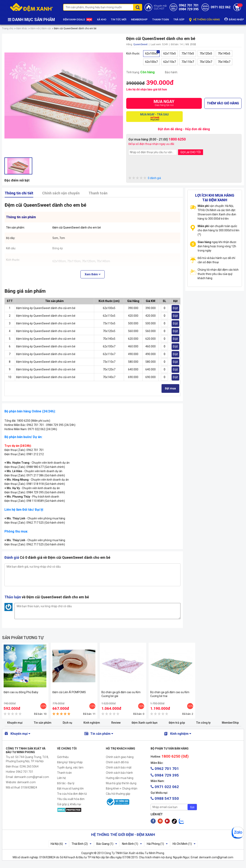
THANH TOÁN (161, 19)
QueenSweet (140, 44)
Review (116, 723)
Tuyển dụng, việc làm (70, 767)
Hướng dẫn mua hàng (120, 778)
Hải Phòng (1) (157, 844)
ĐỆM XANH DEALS (78, 20)
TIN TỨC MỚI (119, 19)
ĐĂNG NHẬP (234, 19)
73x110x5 (188, 53)
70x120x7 (206, 62)
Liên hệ (61, 778)
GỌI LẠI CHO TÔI (191, 152)
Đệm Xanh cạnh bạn (145, 723)
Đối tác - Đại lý (66, 783)
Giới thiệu (63, 757)
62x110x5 (170, 53)
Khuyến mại (15, 723)
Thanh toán (98, 193)
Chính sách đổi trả (117, 762)
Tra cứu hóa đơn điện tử (72, 794)
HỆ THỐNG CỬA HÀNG (204, 20)
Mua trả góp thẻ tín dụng (121, 783)
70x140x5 (224, 53)
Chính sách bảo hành (119, 773)
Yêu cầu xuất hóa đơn (71, 799)
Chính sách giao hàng (120, 757)
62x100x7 (151, 62)
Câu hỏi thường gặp (118, 794)
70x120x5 (206, 53)
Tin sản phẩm (43, 723)
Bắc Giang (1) (107, 844)
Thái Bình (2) (81, 844)
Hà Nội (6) (59, 844)
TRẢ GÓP (179, 19)
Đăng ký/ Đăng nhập (70, 762)
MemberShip (230, 723)
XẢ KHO (102, 19)
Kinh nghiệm (92, 723)
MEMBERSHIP (139, 19)
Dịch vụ (67, 723)
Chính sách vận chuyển (61, 193)
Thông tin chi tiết (19, 193)
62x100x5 (151, 53)
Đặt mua (170, 388)
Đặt (175, 308)
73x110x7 (188, 62)
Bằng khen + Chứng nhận (122, 788)
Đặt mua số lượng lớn (70, 788)
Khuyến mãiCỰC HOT (160, 7)
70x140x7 (224, 62)
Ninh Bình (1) (132, 844)
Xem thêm (93, 274)
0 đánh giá (145, 178)
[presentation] (159, 166)
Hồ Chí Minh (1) (184, 844)
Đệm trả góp (177, 723)
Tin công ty (203, 723)
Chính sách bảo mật (119, 767)
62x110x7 (170, 62)
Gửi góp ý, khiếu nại (69, 804)
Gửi (192, 807)
